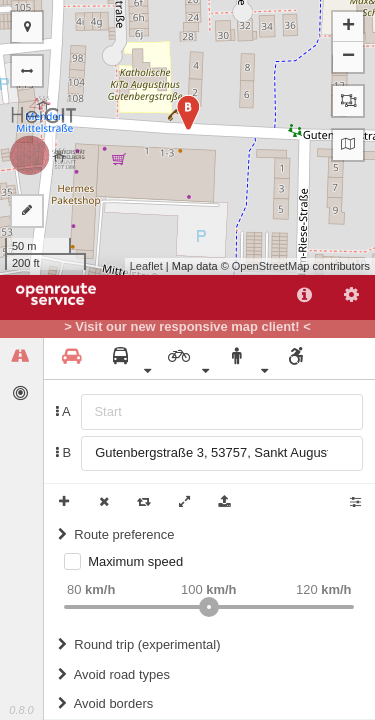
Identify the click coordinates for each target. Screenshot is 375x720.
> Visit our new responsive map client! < (187, 327)
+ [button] (348, 27)
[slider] (209, 607)
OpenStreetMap (271, 266)
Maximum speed (135, 561)
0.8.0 (21, 710)
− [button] (348, 57)
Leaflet (146, 266)
